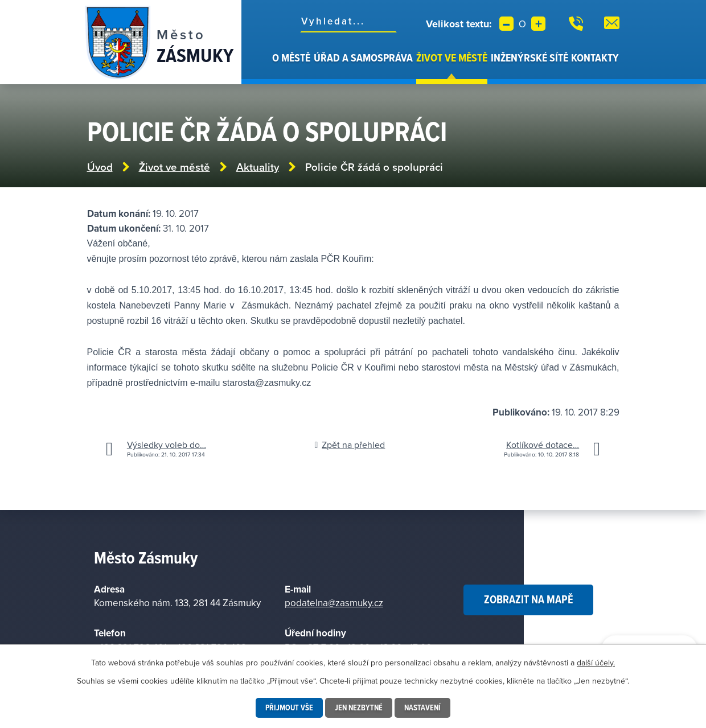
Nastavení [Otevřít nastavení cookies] (422, 708)
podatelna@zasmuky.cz (334, 603)
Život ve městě (452, 57)
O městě (291, 57)
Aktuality (258, 167)
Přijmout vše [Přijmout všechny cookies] (289, 708)
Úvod (264, 67)
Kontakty (595, 57)
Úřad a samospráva (363, 57)
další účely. (596, 663)
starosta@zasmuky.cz (267, 383)
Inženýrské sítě (529, 57)
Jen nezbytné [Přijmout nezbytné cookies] (359, 708)
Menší (506, 24)
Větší (538, 24)
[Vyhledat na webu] (348, 21)
